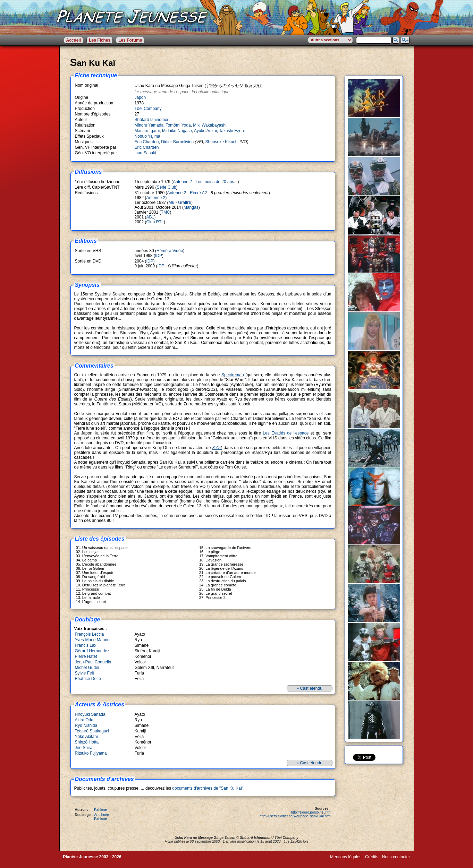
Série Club (167, 187)
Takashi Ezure (232, 131)
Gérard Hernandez (92, 651)
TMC (166, 212)
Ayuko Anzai (205, 131)
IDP (159, 256)
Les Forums (130, 40)
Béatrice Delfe (88, 679)
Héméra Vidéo (170, 251)
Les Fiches (100, 40)
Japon (140, 97)
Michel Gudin (87, 668)
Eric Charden (147, 142)
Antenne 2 (182, 182)
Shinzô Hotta (87, 742)
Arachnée (102, 815)
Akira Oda (84, 720)
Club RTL (155, 222)
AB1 (150, 217)
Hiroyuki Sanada (90, 714)
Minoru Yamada (149, 125)
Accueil (74, 40)
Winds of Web (343, 862)
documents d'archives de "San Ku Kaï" (208, 788)
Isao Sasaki (145, 153)
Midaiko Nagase (177, 131)
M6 (172, 203)
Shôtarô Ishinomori (152, 120)
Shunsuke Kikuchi (222, 142)
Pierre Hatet (86, 656)
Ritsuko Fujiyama (91, 753)
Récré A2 (198, 193)
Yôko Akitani (86, 737)
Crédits (372, 857)
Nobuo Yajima (147, 136)
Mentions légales (346, 857)
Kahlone (100, 810)
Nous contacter (396, 857)
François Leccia (90, 634)
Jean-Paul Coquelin (93, 662)
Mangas (191, 207)
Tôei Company (148, 109)
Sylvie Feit (85, 673)
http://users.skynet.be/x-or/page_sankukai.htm (295, 816)
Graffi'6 (185, 203)
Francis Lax (86, 645)
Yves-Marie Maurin (92, 640)
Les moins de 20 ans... (217, 182)
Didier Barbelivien (177, 142)
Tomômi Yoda (178, 125)
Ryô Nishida (86, 725)
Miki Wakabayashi (210, 125)
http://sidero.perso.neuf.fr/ (311, 812)
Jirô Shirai (84, 748)
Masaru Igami (147, 131)
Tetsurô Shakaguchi (93, 731)
